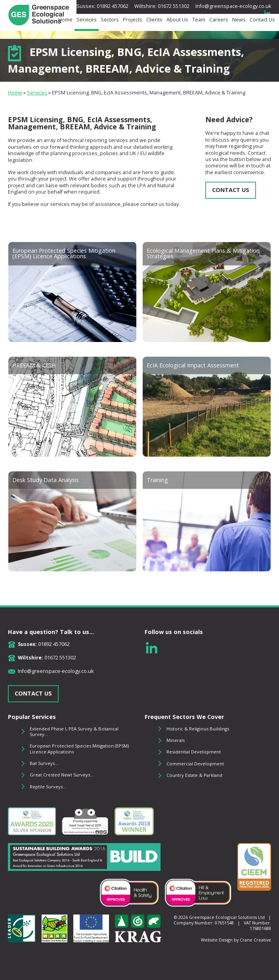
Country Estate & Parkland (194, 775)
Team (199, 20)
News (239, 20)
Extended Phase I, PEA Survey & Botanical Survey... (74, 731)
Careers (219, 20)
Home (65, 20)
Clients (154, 20)
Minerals (176, 740)
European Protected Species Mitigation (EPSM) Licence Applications (79, 748)
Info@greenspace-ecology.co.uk (233, 6)
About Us (177, 20)
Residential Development (194, 752)
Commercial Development (195, 764)
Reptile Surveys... (48, 787)
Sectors (110, 20)
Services (87, 20)
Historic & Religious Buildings (198, 729)
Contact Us (262, 20)
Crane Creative (255, 940)
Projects (133, 20)
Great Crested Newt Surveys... (62, 775)
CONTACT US (231, 190)
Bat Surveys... (44, 763)
